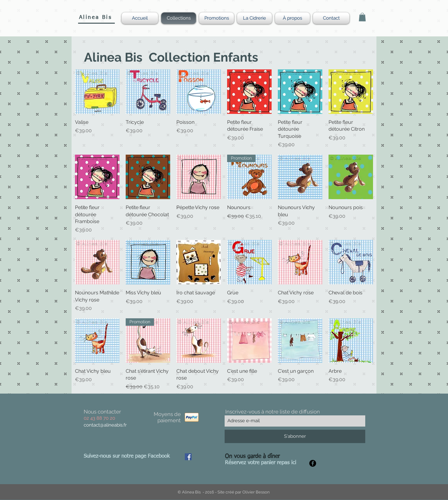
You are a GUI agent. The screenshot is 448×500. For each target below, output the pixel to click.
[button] (362, 17)
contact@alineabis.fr (105, 425)
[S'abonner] (295, 436)
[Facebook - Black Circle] (313, 463)
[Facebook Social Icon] (188, 457)
